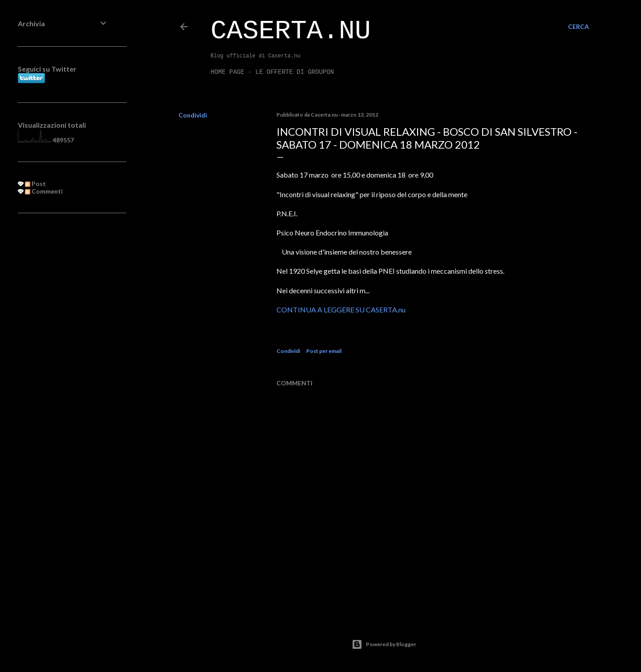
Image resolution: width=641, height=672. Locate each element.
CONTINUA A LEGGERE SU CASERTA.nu (341, 310)
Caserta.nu (291, 31)
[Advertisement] (63, 364)
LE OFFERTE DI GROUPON (295, 72)
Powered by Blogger (384, 644)
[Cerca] (578, 27)
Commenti (44, 191)
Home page (227, 72)
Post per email (324, 351)
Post (35, 184)
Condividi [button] (193, 115)
